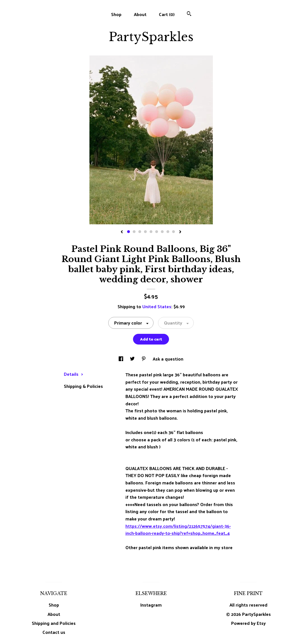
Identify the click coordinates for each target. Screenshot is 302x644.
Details (74, 374)
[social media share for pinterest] (144, 359)
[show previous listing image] (122, 232)
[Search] (189, 14)
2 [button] (134, 232)
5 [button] (151, 232)
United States (157, 306)
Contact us (54, 632)
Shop (116, 14)
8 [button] (168, 232)
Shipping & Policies (83, 386)
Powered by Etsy (248, 623)
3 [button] (140, 232)
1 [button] (129, 232)
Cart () (167, 14)
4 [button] (145, 232)
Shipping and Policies (54, 623)
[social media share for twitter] (133, 359)
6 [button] (157, 232)
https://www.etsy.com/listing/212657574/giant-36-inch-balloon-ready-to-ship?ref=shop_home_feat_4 (178, 530)
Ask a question (168, 359)
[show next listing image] (180, 232)
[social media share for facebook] (121, 359)
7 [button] (162, 232)
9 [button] (173, 232)
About (140, 14)
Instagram (151, 605)
